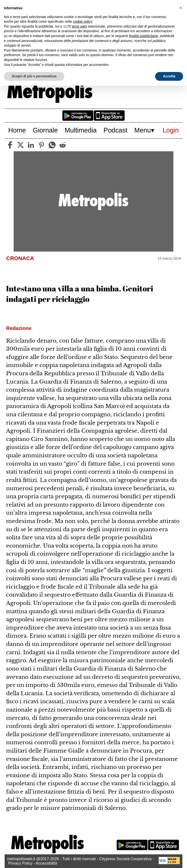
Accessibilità (47, 863)
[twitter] (20, 145)
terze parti (79, 26)
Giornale (45, 130)
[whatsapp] (52, 145)
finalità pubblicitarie (144, 36)
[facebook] (10, 145)
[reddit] (63, 145)
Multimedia (80, 130)
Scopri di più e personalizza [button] (34, 76)
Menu (143, 130)
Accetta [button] (169, 76)
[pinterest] (41, 145)
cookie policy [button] (82, 21)
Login (171, 130)
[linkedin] (31, 145)
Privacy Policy (20, 863)
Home (17, 130)
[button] (181, 8)
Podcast (115, 130)
